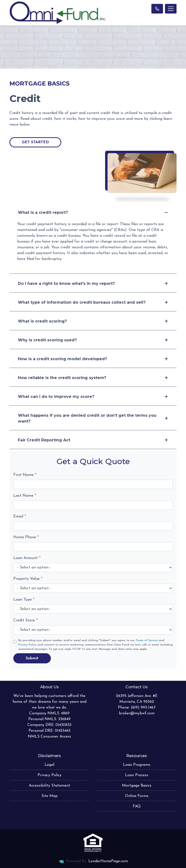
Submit (32, 658)
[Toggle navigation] (171, 9)
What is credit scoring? (93, 321)
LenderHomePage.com (108, 861)
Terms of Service (147, 640)
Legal (49, 765)
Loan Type (24, 600)
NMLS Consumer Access (49, 737)
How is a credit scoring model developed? (93, 359)
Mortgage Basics (137, 786)
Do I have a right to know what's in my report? (93, 283)
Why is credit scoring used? (93, 340)
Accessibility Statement (50, 786)
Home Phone (26, 537)
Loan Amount (27, 558)
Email (20, 516)
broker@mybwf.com (137, 713)
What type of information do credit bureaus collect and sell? (93, 302)
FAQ (137, 806)
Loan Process (137, 775)
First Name (25, 475)
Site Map (50, 796)
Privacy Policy (27, 645)
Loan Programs (137, 765)
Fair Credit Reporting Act (93, 440)
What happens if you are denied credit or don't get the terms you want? (93, 418)
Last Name (25, 496)
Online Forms (137, 796)
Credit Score (25, 620)
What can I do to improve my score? (93, 397)
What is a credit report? (93, 212)
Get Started (35, 142)
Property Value (28, 579)
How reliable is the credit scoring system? (93, 378)
